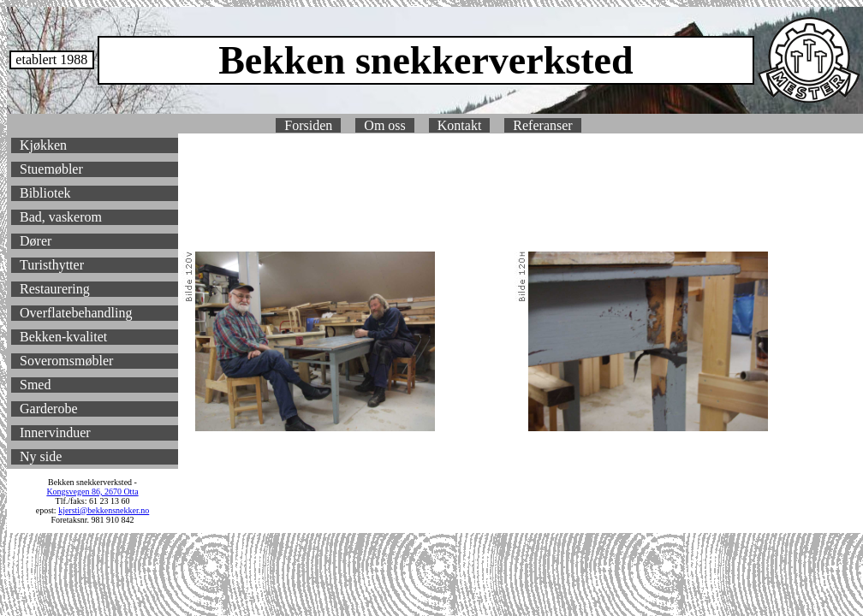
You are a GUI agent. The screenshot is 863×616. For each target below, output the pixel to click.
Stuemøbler (51, 169)
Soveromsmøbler (66, 361)
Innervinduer (55, 432)
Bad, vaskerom (61, 217)
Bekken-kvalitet (63, 337)
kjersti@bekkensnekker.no (104, 510)
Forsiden (308, 125)
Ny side (41, 456)
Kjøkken (43, 145)
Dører (36, 241)
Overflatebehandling (76, 313)
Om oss (384, 125)
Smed (35, 385)
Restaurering (55, 289)
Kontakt (460, 125)
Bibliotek (45, 193)
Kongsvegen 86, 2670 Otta (92, 492)
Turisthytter (52, 265)
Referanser (542, 125)
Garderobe (49, 409)
